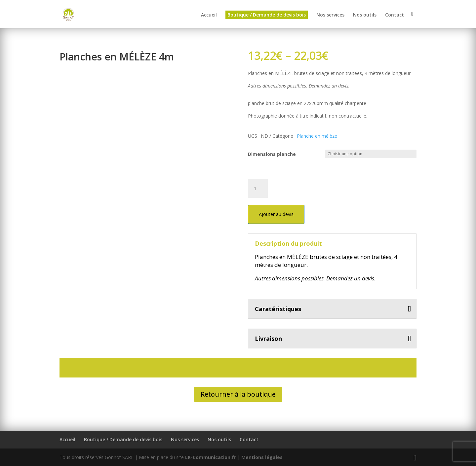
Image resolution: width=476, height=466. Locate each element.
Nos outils (365, 16)
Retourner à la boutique (238, 394)
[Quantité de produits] (258, 189)
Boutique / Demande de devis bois (267, 15)
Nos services (330, 16)
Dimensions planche (272, 154)
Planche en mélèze (317, 136)
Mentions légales (262, 457)
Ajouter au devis (276, 214)
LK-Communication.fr (211, 457)
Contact (395, 16)
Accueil (209, 16)
